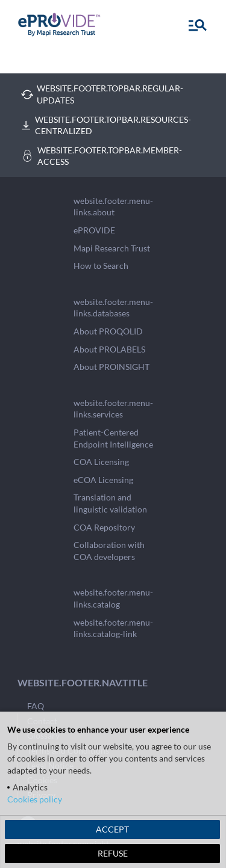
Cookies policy (35, 799)
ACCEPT (112, 829)
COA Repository (104, 527)
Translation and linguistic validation (110, 503)
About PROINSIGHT (111, 367)
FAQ (36, 706)
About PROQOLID (108, 331)
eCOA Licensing (103, 480)
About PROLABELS (109, 349)
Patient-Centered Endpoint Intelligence (113, 438)
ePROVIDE (94, 230)
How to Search (101, 266)
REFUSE (113, 853)
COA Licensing (101, 462)
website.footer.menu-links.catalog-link (113, 628)
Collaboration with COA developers (109, 551)
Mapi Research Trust (112, 248)
